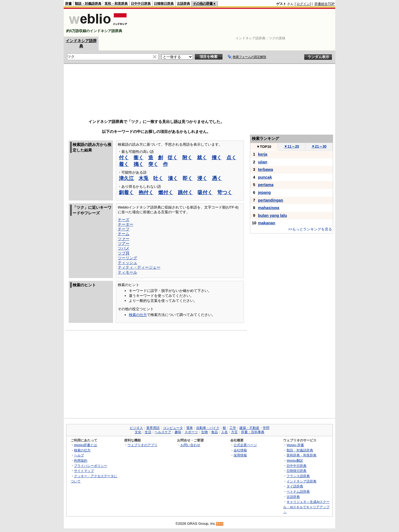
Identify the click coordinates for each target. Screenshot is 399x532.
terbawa (265, 169)
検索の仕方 (138, 315)
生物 (204, 432)
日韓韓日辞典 (164, 4)
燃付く (166, 192)
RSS (220, 524)
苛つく (225, 192)
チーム (124, 234)
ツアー (124, 243)
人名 (224, 432)
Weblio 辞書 (295, 445)
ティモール (127, 272)
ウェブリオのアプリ (142, 445)
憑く (217, 178)
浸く (202, 178)
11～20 (292, 146)
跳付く (185, 192)
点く (231, 158)
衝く (139, 158)
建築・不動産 (249, 428)
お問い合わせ (190, 445)
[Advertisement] (234, 23)
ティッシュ (127, 263)
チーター (126, 224)
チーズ (124, 220)
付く (124, 158)
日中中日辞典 (141, 4)
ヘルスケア (163, 432)
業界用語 (153, 428)
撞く (217, 158)
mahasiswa (269, 208)
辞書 (68, 4)
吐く (158, 178)
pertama (266, 185)
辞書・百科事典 (253, 432)
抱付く (146, 192)
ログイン (303, 4)
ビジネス (136, 428)
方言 (234, 432)
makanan (267, 223)
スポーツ (191, 432)
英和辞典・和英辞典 (301, 455)
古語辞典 (183, 4)
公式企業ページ (245, 445)
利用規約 (81, 460)
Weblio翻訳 (295, 460)
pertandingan (271, 200)
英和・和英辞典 (116, 4)
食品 (214, 432)
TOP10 (264, 147)
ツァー (124, 239)
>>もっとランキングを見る (310, 229)
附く (187, 158)
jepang (264, 192)
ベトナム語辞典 (298, 491)
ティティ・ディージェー (139, 267)
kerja (263, 154)
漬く (173, 178)
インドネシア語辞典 (301, 481)
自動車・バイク (208, 428)
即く (188, 178)
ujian (263, 162)
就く (202, 158)
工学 (233, 428)
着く (124, 164)
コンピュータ (173, 428)
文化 (138, 432)
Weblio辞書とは (85, 445)
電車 (190, 428)
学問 (266, 428)
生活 (148, 432)
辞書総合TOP (325, 4)
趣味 (178, 432)
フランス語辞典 (298, 476)
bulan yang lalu (273, 215)
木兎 (144, 178)
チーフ (124, 229)
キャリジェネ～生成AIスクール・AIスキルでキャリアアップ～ (306, 507)
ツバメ (124, 248)
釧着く (126, 192)
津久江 (126, 178)
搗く (139, 164)
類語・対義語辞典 (88, 4)
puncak (265, 177)
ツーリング (127, 258)
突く (153, 164)
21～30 (319, 146)
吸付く (205, 192)
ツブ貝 (124, 253)
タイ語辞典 (295, 486)
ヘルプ (79, 455)
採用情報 (240, 455)
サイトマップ (84, 471)
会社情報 (240, 450)
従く (173, 158)
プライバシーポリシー (91, 466)
